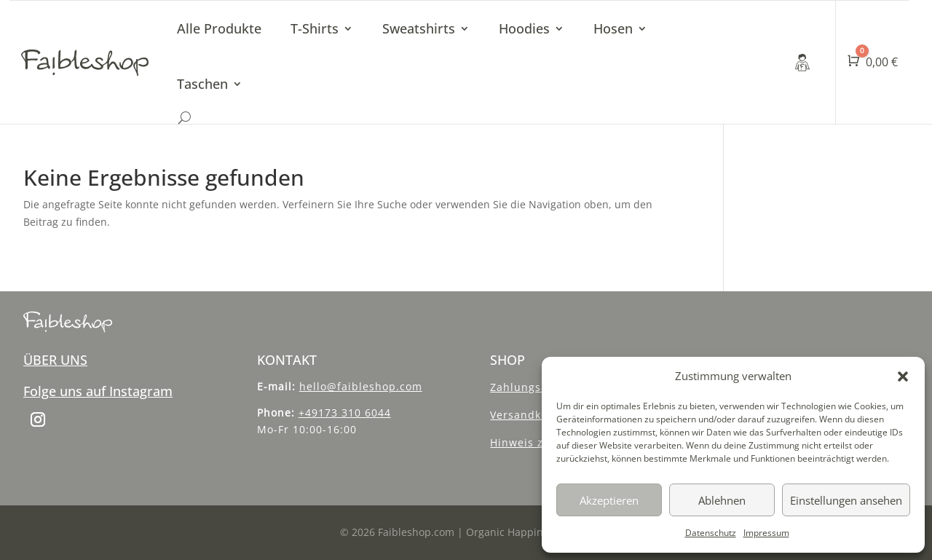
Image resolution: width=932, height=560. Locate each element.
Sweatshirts (419, 28)
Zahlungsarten (530, 387)
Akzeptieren (609, 500)
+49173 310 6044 (345, 413)
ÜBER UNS (55, 360)
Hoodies (524, 28)
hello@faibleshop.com (361, 386)
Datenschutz (711, 533)
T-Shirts (315, 28)
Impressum (766, 533)
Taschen (202, 84)
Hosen (613, 28)
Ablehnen (722, 500)
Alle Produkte (219, 28)
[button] (903, 376)
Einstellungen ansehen (846, 500)
